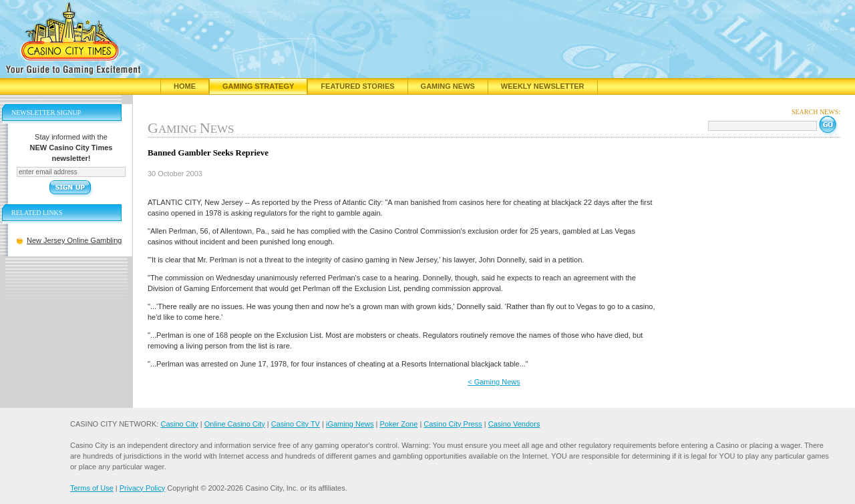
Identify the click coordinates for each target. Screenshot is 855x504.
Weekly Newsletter (543, 86)
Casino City (179, 424)
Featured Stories (357, 86)
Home (185, 86)
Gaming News (448, 86)
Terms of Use (92, 488)
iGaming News (350, 424)
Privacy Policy (142, 488)
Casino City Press (453, 424)
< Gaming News (494, 382)
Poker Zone (398, 424)
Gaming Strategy (258, 86)
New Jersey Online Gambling (74, 240)
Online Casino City (235, 424)
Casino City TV (296, 424)
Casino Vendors (514, 424)
